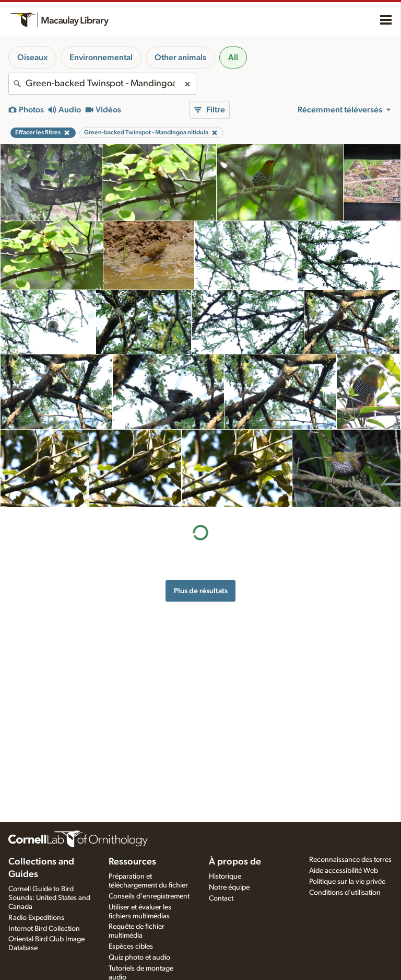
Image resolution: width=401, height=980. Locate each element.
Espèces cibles (131, 947)
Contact (221, 898)
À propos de (235, 862)
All (233, 57)
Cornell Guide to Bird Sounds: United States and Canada (49, 898)
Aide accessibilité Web (344, 871)
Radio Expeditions (36, 918)
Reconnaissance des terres (350, 860)
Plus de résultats (201, 591)
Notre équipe (229, 887)
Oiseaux (32, 57)
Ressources (132, 862)
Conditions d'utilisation (345, 893)
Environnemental (101, 57)
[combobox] (102, 84)
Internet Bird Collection (44, 929)
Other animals (180, 57)
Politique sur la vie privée (347, 882)
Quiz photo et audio (139, 958)
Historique (225, 877)
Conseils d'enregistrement (149, 896)
